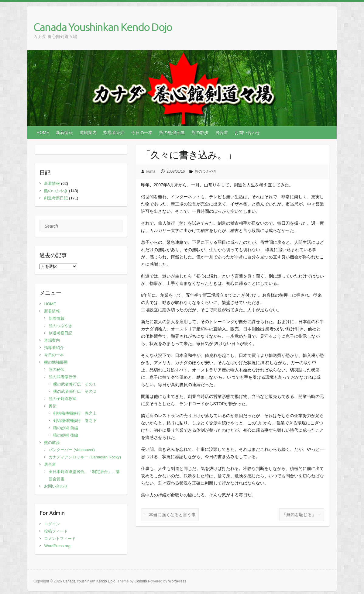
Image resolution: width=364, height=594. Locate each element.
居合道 (221, 133)
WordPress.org (57, 546)
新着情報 (64, 133)
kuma (151, 171)
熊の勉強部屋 (172, 133)
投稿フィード (56, 531)
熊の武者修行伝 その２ (75, 391)
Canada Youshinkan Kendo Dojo (103, 27)
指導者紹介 (114, 133)
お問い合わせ (247, 133)
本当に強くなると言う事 (170, 515)
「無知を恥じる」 (302, 515)
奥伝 (53, 406)
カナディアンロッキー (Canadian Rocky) (85, 457)
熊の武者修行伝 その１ (75, 384)
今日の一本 (142, 133)
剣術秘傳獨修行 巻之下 (75, 421)
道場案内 (88, 133)
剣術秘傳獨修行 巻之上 (75, 413)
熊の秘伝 (57, 370)
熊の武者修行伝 (62, 377)
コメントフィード (60, 539)
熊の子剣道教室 (62, 399)
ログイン (52, 524)
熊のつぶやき (206, 171)
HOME (43, 133)
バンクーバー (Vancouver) (72, 450)
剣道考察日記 (56, 198)
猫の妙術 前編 (66, 428)
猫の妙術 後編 (66, 435)
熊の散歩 (200, 133)
